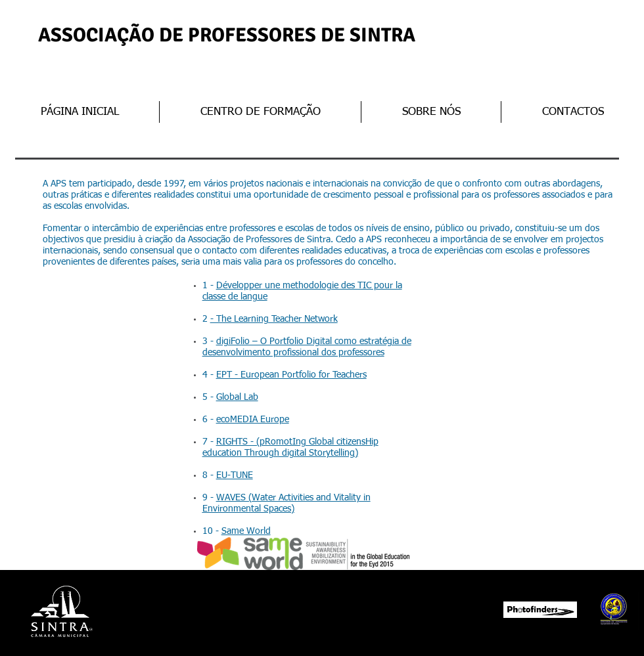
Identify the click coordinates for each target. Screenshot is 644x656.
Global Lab (237, 397)
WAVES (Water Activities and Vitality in (293, 498)
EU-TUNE (235, 475)
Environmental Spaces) (248, 509)
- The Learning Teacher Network (274, 319)
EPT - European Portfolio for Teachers (291, 375)
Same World (246, 531)
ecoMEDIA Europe (253, 420)
